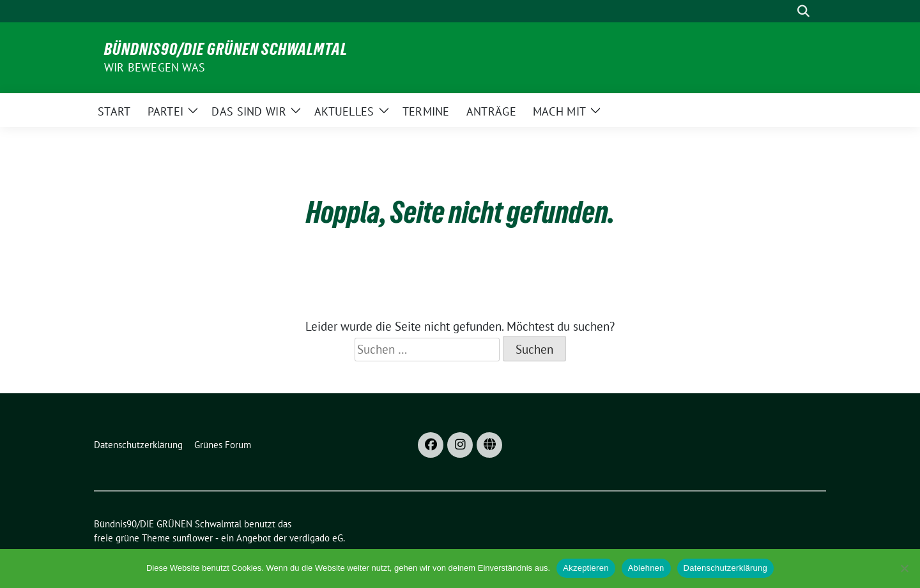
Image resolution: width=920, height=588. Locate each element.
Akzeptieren (586, 568)
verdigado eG (316, 538)
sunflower (193, 538)
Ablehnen (646, 568)
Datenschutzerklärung (725, 568)
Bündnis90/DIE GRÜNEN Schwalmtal (226, 49)
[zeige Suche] (803, 11)
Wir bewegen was (155, 67)
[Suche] (785, 11)
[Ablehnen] (904, 568)
